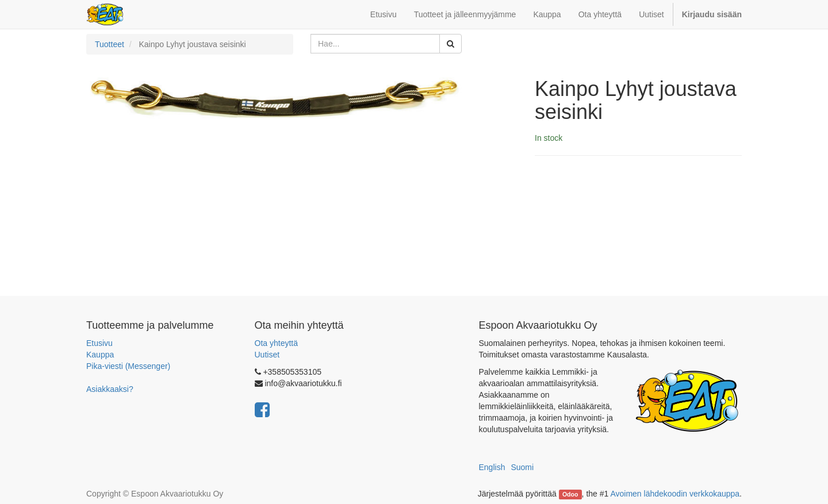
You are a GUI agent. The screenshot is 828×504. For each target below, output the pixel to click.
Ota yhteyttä (276, 343)
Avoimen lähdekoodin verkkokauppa (675, 494)
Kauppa (100, 355)
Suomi (522, 467)
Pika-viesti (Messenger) (128, 366)
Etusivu (99, 343)
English (492, 467)
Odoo (570, 494)
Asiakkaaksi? (110, 389)
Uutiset (267, 355)
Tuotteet (110, 44)
